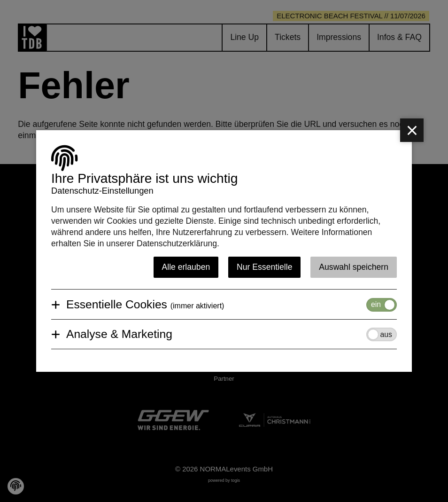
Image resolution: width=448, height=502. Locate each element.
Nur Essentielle (264, 267)
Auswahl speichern (354, 267)
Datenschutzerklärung (177, 243)
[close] (412, 130)
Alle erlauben (186, 267)
